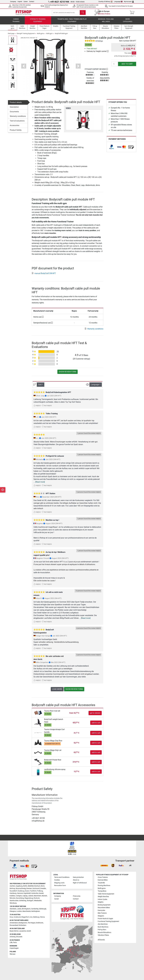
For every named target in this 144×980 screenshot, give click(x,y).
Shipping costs (59, 883)
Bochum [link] (37, 886)
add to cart (127, 66)
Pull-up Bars (102, 930)
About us (76, 880)
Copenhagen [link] (14, 948)
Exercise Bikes (103, 880)
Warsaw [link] (13, 954)
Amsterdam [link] (14, 923)
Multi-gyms (40, 35)
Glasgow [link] (13, 911)
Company (13, 2)
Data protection (78, 877)
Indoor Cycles (102, 899)
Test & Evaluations (17, 122)
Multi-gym (49, 35)
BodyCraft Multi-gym (61, 35)
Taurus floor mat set (52, 713)
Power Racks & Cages (105, 919)
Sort (40, 386)
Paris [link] (15, 942)
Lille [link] (11, 942)
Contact (32, 2)
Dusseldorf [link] (13, 891)
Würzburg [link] (13, 903)
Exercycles (101, 910)
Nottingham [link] (36, 911)
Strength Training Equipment (38, 22)
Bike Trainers (102, 913)
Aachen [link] (12, 886)
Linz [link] (31, 917)
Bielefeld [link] (31, 886)
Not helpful (47, 407)
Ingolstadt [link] (27, 893)
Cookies (57, 880)
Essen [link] (27, 891)
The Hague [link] (31, 923)
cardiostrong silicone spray (55, 771)
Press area (77, 896)
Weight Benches (103, 897)
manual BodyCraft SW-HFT (44, 275)
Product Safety (16, 132)
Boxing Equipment (104, 905)
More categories (128, 22)
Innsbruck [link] (17, 917)
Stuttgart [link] (30, 901)
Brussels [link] (19, 937)
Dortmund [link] (36, 888)
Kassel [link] (41, 893)
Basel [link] (12, 931)
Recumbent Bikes (104, 908)
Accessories (15, 127)
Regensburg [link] (29, 898)
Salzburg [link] (36, 917)
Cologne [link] (19, 896)
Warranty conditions (18, 118)
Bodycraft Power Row (53, 761)
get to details (95, 715)
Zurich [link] (29, 931)
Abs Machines (103, 924)
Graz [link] (11, 917)
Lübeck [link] (31, 896)
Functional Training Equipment (108, 921)
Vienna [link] (42, 917)
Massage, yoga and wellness (106, 22)
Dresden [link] (43, 888)
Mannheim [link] (37, 896)
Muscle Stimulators (104, 932)
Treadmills (101, 883)
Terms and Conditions (62, 877)
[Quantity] (115, 66)
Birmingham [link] (26, 909)
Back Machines (103, 927)
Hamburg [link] (13, 893)
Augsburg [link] (19, 886)
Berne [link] (16, 931)
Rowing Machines (104, 886)
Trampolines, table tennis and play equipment (72, 22)
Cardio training (16, 22)
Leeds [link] (19, 909)
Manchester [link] (27, 911)
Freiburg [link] (40, 891)
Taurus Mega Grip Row (53, 742)
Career (26, 2)
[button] (24, 68)
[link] (112, 149)
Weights (101, 902)
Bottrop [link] (12, 888)
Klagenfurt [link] (25, 917)
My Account (129, 2)
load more (57, 691)
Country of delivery (105, 2)
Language (118, 2)
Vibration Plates (103, 935)
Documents (14, 113)
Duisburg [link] (21, 891)
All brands (101, 940)
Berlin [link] (25, 886)
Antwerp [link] (13, 937)
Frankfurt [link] (33, 891)
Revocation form (60, 886)
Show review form (67, 373)
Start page (11, 35)
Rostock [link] (37, 898)
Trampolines (102, 891)
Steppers (101, 916)
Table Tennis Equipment (106, 894)
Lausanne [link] (22, 931)
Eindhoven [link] (40, 923)
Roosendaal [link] (14, 925)
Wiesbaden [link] (38, 901)
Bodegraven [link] (23, 923)
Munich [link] (44, 896)
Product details (16, 104)
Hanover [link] (20, 893)
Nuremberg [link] (20, 898)
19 (58, 353)
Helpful (37, 407)
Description (14, 109)
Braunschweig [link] (21, 888)
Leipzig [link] (25, 896)
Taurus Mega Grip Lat (53, 752)
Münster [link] (13, 898)
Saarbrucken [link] (14, 901)
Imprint (20, 2)
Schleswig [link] (23, 901)
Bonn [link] (43, 886)
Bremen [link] (29, 888)
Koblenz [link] (12, 896)
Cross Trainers (103, 877)
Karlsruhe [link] (35, 893)
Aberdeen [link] (13, 909)
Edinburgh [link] (43, 909)
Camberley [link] (35, 909)
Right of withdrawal (80, 883)
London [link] (19, 911)
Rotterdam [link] (22, 925)
